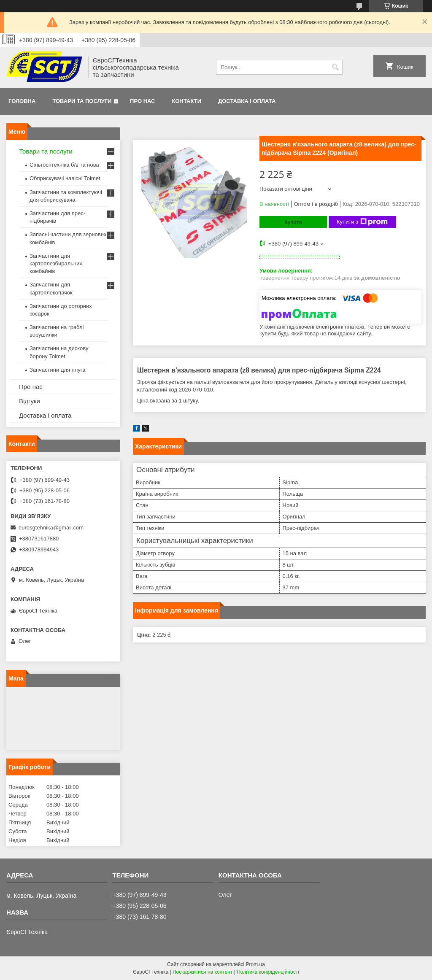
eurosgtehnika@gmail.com (51, 528)
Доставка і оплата (247, 101)
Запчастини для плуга (58, 370)
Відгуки (30, 401)
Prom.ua (255, 964)
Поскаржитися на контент (202, 972)
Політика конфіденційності (268, 972)
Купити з (362, 222)
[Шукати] (335, 67)
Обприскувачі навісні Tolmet (65, 178)
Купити (293, 222)
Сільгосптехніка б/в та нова (64, 165)
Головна (22, 101)
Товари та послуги (82, 101)
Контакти (187, 101)
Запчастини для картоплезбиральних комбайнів (56, 263)
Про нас (142, 101)
